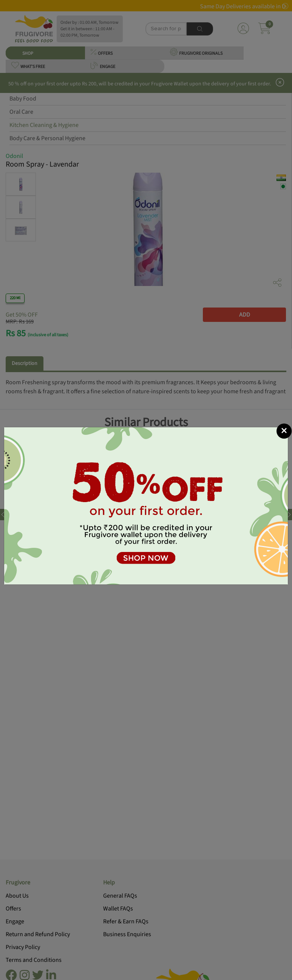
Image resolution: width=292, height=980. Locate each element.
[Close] (284, 404)
